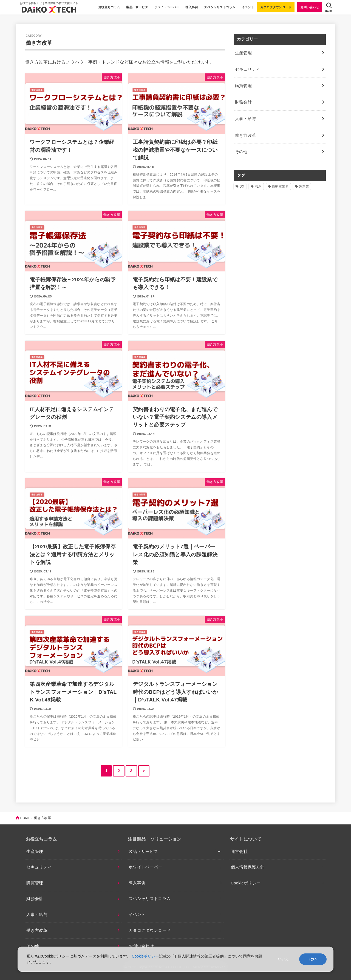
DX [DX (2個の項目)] (242, 182)
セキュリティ (39, 867)
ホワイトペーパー (166, 7)
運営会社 (239, 852)
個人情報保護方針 (248, 867)
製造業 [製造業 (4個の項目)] (304, 182)
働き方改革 (37, 930)
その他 (241, 147)
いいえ (283, 959)
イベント (247, 7)
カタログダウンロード (275, 7)
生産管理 (35, 852)
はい (313, 959)
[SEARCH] (329, 7)
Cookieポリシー (246, 883)
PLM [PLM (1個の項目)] (258, 182)
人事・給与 (37, 915)
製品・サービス (137, 7)
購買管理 (35, 883)
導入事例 (191, 7)
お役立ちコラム (109, 7)
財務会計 (35, 899)
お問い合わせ (309, 7)
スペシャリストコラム (219, 7)
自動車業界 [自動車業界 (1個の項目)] (280, 182)
